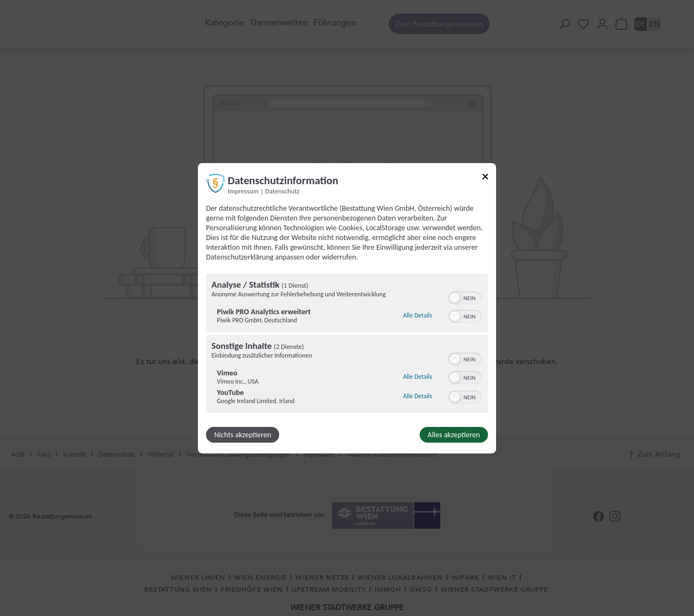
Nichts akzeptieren (243, 435)
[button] (455, 298)
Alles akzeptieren (454, 435)
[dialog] (347, 308)
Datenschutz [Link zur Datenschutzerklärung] (282, 190)
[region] (347, 345)
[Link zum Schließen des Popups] (485, 178)
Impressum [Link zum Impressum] (243, 190)
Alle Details (417, 315)
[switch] (465, 297)
